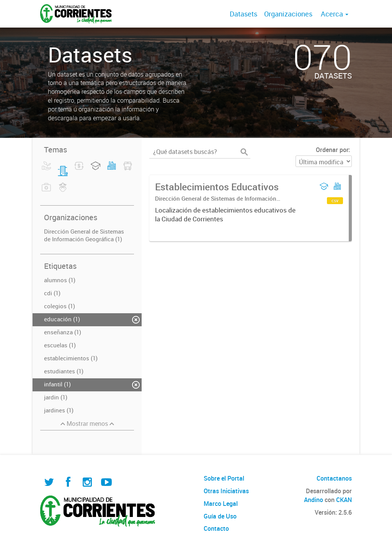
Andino (314, 500)
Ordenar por (332, 150)
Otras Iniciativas (226, 491)
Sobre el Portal (224, 478)
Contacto (216, 528)
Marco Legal (221, 504)
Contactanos (334, 478)
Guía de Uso (220, 516)
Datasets (243, 14)
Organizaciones (288, 14)
